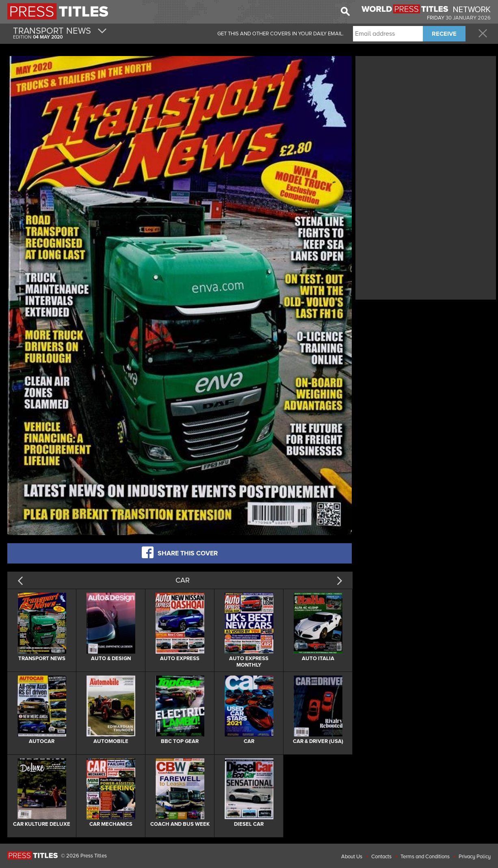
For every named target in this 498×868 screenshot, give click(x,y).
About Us (352, 857)
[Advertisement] (426, 115)
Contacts (381, 857)
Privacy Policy (475, 857)
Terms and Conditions (425, 857)
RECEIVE (444, 34)
